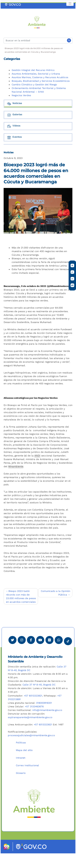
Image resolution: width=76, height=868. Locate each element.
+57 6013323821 (33, 696)
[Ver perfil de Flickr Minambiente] (49, 640)
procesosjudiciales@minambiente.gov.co (31, 735)
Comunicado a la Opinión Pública (55, 593)
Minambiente (16, 466)
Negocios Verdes (21, 95)
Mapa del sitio (24, 750)
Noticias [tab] (14, 104)
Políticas (21, 743)
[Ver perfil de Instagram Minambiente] (22, 640)
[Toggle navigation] (70, 3)
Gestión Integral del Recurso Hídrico (33, 70)
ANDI (37, 456)
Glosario (21, 773)
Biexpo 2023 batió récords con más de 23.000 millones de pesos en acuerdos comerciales (21, 596)
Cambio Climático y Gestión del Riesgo (34, 85)
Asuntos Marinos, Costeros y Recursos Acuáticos (40, 77)
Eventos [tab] (14, 137)
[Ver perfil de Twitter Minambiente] (12, 640)
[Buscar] (38, 41)
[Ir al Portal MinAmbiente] (37, 22)
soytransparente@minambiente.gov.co (30, 717)
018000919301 (44, 703)
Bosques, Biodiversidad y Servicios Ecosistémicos (41, 81)
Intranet (21, 758)
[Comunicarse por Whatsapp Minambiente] (59, 640)
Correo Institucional (27, 765)
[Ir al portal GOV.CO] (13, 4)
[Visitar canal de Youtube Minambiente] (40, 640)
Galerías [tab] (14, 115)
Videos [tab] (13, 126)
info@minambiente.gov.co (47, 710)
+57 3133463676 (34, 707)
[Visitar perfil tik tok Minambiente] (68, 640)
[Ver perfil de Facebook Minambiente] (31, 640)
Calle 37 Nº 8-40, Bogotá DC (39, 685)
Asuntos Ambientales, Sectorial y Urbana (36, 74)
